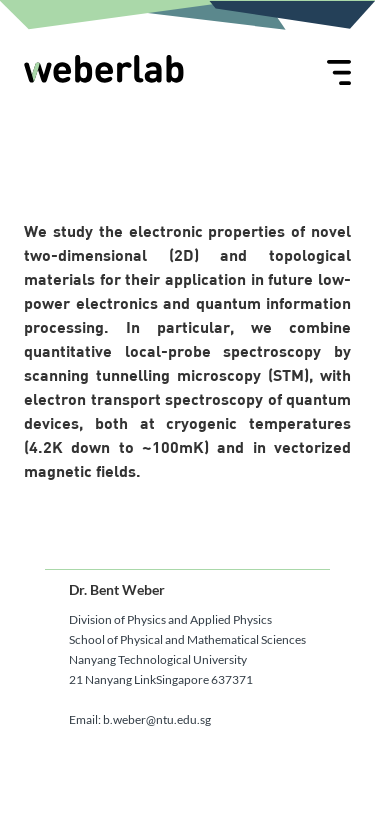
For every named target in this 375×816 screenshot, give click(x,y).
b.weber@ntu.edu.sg (157, 719)
